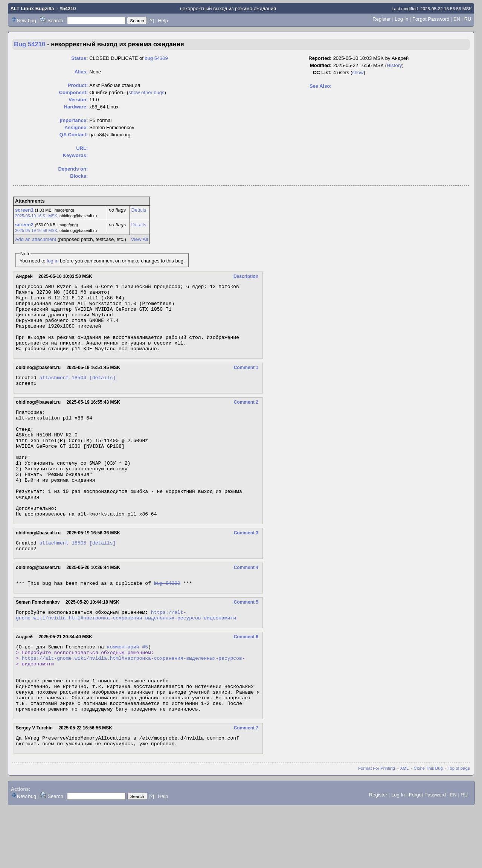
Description (246, 276)
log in (53, 261)
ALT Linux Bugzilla (32, 8)
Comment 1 (246, 381)
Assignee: (76, 127)
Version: (78, 100)
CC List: (322, 72)
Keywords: (75, 155)
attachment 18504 (63, 392)
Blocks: (79, 176)
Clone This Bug (428, 828)
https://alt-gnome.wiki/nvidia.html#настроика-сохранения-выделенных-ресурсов (132, 705)
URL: (82, 148)
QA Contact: (74, 135)
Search (55, 21)
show (358, 72)
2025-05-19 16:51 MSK (36, 216)
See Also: (321, 86)
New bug (27, 21)
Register (381, 19)
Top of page (459, 828)
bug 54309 (156, 58)
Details (139, 210)
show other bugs (146, 92)
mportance (73, 120)
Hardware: (76, 107)
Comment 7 (246, 786)
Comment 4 (246, 607)
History (394, 65)
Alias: (81, 72)
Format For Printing (377, 828)
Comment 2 (246, 418)
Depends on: (73, 169)
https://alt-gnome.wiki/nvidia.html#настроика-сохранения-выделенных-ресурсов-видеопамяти (126, 658)
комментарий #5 (127, 692)
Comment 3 (246, 570)
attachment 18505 (63, 581)
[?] (151, 21)
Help (163, 21)
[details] (102, 392)
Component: (74, 92)
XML (404, 828)
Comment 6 (246, 681)
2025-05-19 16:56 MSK (36, 230)
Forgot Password (431, 19)
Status (79, 58)
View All (140, 239)
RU (468, 19)
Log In (401, 19)
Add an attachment (36, 239)
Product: (78, 85)
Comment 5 (246, 644)
